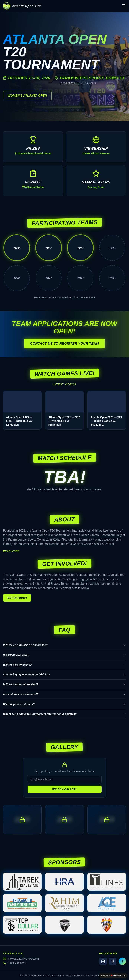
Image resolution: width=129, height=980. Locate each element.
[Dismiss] (125, 976)
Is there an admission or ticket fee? (64, 645)
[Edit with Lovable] (111, 976)
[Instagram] (103, 961)
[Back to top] (122, 961)
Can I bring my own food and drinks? (64, 675)
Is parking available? (64, 655)
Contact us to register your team (64, 344)
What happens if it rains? (64, 704)
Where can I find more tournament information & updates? (64, 714)
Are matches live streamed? (64, 694)
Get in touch (17, 598)
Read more (11, 551)
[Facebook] (113, 961)
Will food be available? (64, 665)
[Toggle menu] (124, 6)
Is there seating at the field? (64, 684)
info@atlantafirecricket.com (21, 959)
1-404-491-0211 (14, 963)
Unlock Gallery (64, 789)
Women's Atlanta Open (27, 96)
